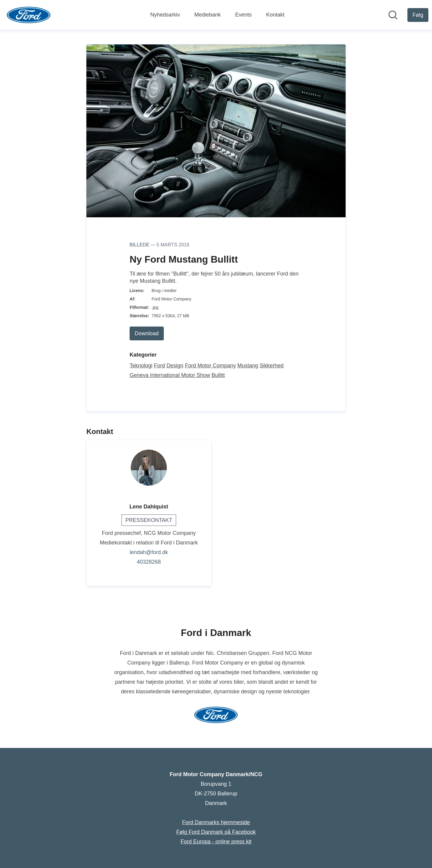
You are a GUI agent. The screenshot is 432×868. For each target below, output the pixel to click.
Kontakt (275, 15)
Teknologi (141, 366)
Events (243, 15)
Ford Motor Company (210, 366)
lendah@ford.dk (149, 552)
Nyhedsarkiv (165, 15)
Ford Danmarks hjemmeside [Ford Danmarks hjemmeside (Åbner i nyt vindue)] (216, 822)
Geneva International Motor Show (170, 375)
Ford (159, 366)
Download (147, 333)
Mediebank (208, 15)
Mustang (248, 366)
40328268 (149, 562)
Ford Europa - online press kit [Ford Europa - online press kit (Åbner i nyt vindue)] (216, 842)
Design (175, 366)
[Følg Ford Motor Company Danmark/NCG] (418, 15)
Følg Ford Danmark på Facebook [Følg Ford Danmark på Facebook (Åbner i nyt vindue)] (216, 832)
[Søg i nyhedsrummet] (393, 15)
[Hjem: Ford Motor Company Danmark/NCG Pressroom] (29, 15)
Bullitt (218, 375)
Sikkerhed (271, 366)
